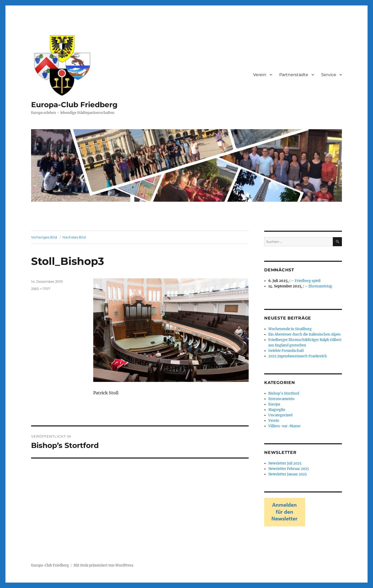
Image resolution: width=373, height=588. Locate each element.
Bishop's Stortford (284, 393)
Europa (274, 404)
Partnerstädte (294, 75)
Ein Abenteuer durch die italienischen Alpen (304, 334)
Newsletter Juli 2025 (285, 463)
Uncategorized (280, 415)
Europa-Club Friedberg (74, 105)
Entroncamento (281, 399)
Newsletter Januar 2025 (288, 474)
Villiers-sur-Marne (284, 426)
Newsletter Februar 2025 (289, 469)
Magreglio (277, 410)
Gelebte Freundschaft (286, 351)
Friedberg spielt (308, 281)
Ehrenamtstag (320, 286)
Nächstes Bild (74, 237)
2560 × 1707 (41, 289)
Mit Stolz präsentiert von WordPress (103, 565)
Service (329, 75)
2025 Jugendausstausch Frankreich (298, 356)
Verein (260, 75)
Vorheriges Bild (44, 237)
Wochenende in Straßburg (290, 329)
